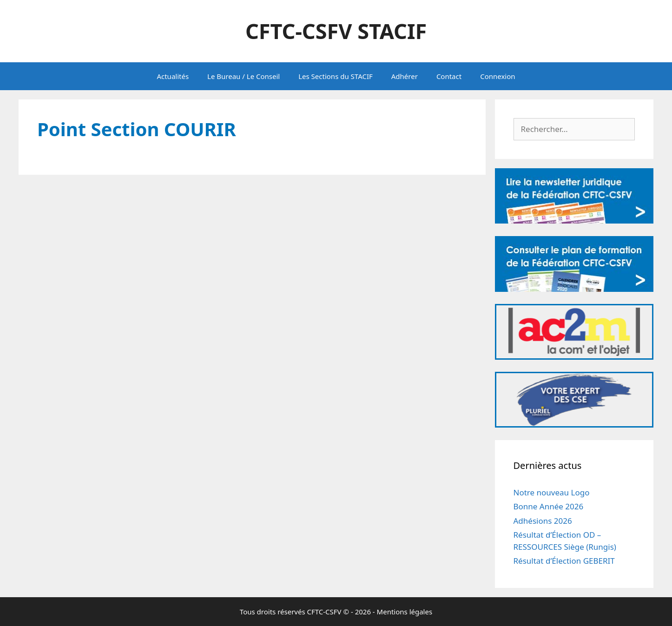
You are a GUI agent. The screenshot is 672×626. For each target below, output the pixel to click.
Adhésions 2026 (543, 521)
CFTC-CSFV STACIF (336, 31)
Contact (449, 76)
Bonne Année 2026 (549, 506)
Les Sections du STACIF (336, 76)
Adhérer (405, 76)
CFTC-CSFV (324, 612)
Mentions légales (405, 612)
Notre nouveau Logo (552, 492)
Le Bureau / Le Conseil (244, 76)
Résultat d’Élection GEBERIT (564, 561)
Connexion (497, 76)
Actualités (173, 76)
